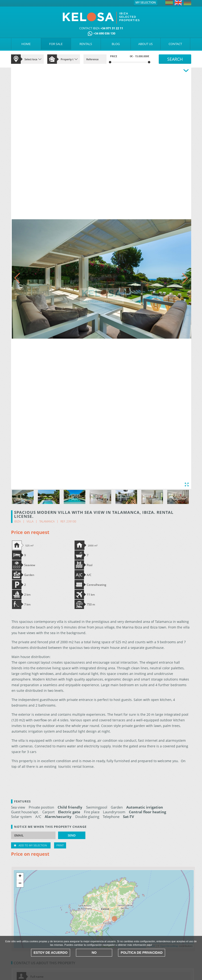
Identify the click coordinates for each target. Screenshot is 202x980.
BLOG (116, 44)
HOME (26, 44)
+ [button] (20, 876)
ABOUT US (145, 44)
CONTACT (175, 44)
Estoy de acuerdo (51, 953)
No (94, 953)
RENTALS (86, 44)
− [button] (20, 884)
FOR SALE (56, 44)
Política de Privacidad (142, 953)
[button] (185, 278)
